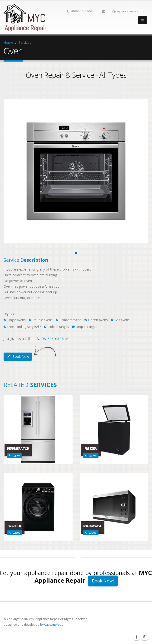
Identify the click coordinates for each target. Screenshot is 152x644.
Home (8, 42)
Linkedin (145, 637)
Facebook (137, 637)
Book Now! (103, 581)
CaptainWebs (54, 625)
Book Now (18, 356)
